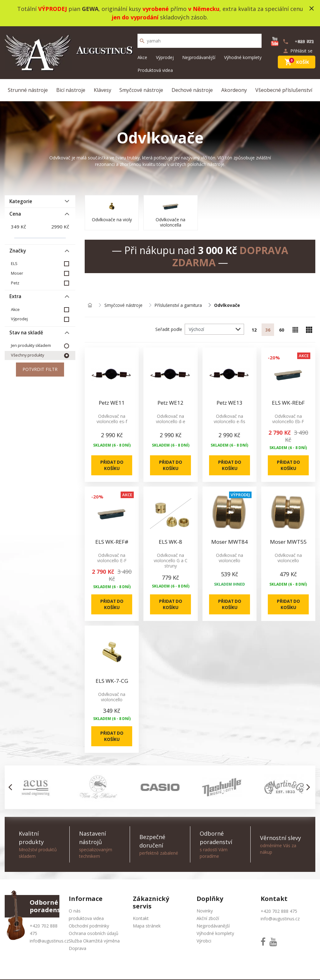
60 (282, 330)
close (312, 8)
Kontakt (141, 920)
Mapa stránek (147, 928)
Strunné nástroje (28, 90)
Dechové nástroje (192, 90)
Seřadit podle (169, 330)
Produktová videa (155, 70)
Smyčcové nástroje (141, 90)
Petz (15, 283)
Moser (17, 273)
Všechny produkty (27, 355)
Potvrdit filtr (40, 370)
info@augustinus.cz (49, 943)
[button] (12, 789)
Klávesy (102, 90)
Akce (142, 57)
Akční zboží (208, 920)
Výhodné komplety (243, 57)
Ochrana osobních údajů (94, 935)
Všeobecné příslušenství (284, 90)
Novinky (205, 913)
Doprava (77, 950)
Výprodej (165, 57)
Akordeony (234, 90)
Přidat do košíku (112, 466)
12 (254, 330)
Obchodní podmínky (89, 928)
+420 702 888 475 (279, 913)
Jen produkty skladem (31, 346)
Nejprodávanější (199, 57)
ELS (14, 264)
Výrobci (204, 943)
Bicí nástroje (71, 90)
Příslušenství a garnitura (180, 305)
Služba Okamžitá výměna (94, 943)
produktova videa (86, 920)
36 (268, 330)
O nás (75, 913)
